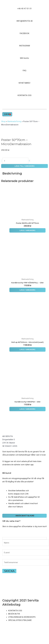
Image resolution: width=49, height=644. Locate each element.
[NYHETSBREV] (25, 78)
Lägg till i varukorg (25, 166)
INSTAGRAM (24, 46)
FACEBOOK (24, 33)
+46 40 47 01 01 (25, 9)
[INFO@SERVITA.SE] (25, 16)
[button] (24, 109)
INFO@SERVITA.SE (25, 21)
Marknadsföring (14, 121)
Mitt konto (24, 58)
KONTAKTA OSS (24, 95)
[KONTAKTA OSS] (25, 91)
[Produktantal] (15, 161)
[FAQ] (25, 66)
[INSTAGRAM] (25, 41)
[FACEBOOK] (25, 29)
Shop (3, 121)
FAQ (24, 70)
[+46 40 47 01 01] (25, 4)
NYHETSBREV (24, 83)
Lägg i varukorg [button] (27, 230)
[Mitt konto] (25, 54)
